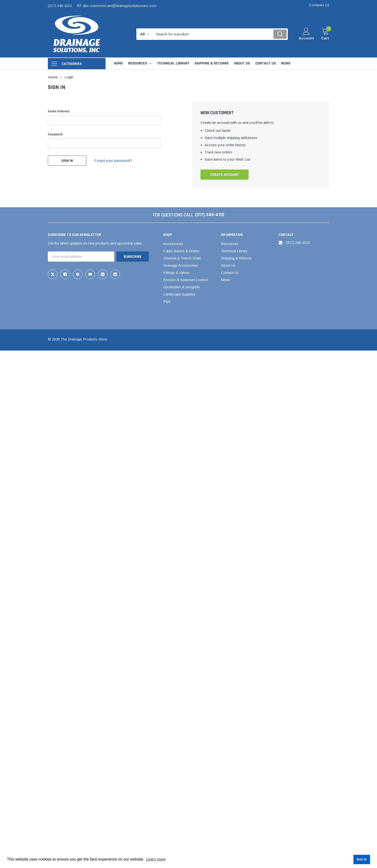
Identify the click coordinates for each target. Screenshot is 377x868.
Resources (138, 63)
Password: (56, 134)
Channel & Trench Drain (182, 258)
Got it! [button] (362, 859)
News (226, 280)
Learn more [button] (156, 859)
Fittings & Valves (176, 273)
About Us (228, 265)
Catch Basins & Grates (181, 251)
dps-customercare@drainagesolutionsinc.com (120, 6)
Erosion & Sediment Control (185, 280)
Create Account (225, 175)
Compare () (319, 5)
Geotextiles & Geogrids (182, 287)
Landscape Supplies (179, 294)
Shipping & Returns (236, 258)
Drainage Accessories (181, 265)
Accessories (173, 244)
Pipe (167, 301)
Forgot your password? (113, 160)
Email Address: (59, 111)
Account (306, 38)
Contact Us (230, 273)
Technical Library (234, 251)
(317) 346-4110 (60, 6)
